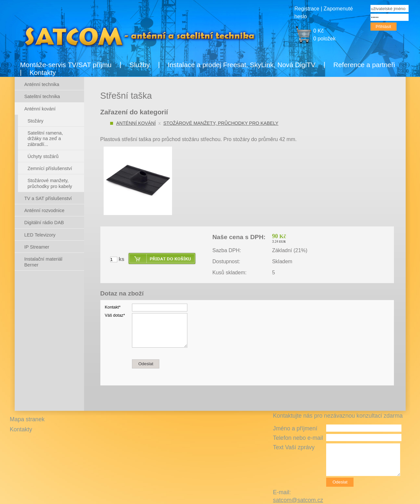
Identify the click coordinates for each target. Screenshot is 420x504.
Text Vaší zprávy (294, 447)
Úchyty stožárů (43, 156)
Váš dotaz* (115, 315)
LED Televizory (40, 235)
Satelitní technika (42, 96)
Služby (139, 65)
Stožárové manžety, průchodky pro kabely (221, 123)
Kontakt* (113, 307)
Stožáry (36, 121)
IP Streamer (37, 247)
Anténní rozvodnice (44, 210)
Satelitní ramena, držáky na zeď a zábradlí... (45, 139)
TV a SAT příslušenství (48, 198)
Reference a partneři (364, 65)
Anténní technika (42, 84)
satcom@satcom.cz (298, 500)
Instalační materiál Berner (43, 262)
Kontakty (43, 72)
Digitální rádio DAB (44, 223)
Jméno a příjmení (295, 428)
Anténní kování (136, 123)
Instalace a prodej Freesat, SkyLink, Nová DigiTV (242, 65)
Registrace (307, 9)
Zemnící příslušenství (50, 168)
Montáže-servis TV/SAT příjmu (66, 65)
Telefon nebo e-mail (298, 438)
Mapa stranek (27, 419)
